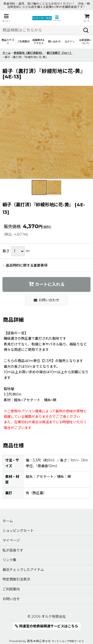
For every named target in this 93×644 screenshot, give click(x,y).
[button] (6, 18)
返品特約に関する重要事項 (25, 265)
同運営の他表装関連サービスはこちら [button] (46, 626)
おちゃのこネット (39, 641)
